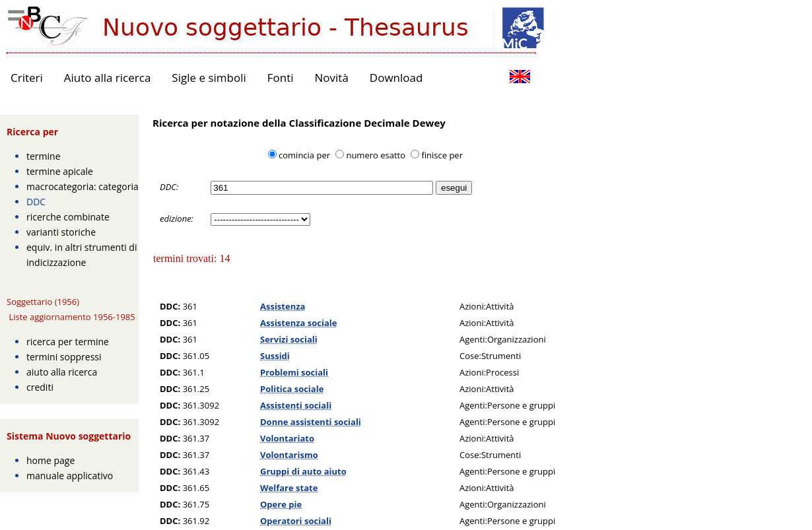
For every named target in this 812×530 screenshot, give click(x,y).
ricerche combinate (68, 217)
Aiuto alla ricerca (108, 78)
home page (51, 460)
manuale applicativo (70, 476)
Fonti (281, 78)
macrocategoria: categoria (83, 186)
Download (396, 78)
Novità (332, 78)
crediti (40, 387)
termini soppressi (64, 357)
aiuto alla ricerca (62, 372)
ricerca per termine (68, 342)
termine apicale (60, 171)
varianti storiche (61, 232)
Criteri (27, 78)
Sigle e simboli (209, 78)
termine (44, 156)
